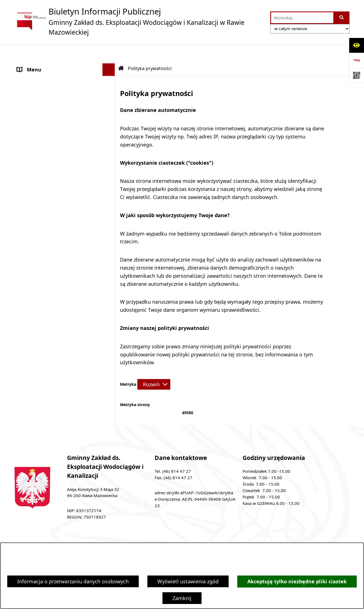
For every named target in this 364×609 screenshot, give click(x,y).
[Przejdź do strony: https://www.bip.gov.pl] (356, 60)
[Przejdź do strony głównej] (140, 21)
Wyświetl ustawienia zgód (188, 581)
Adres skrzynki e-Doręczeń (48, 116)
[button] (110, 66)
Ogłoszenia (30, 90)
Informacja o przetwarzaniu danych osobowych (73, 581)
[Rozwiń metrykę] (154, 368)
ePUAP (25, 103)
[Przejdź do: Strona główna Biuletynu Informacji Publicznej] (121, 52)
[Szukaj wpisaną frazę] (342, 18)
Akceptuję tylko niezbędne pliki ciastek (297, 582)
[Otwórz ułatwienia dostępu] (356, 45)
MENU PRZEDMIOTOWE (45, 78)
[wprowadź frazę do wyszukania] (302, 18)
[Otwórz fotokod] (356, 75)
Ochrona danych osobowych (51, 128)
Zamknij (182, 598)
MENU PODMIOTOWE (43, 65)
